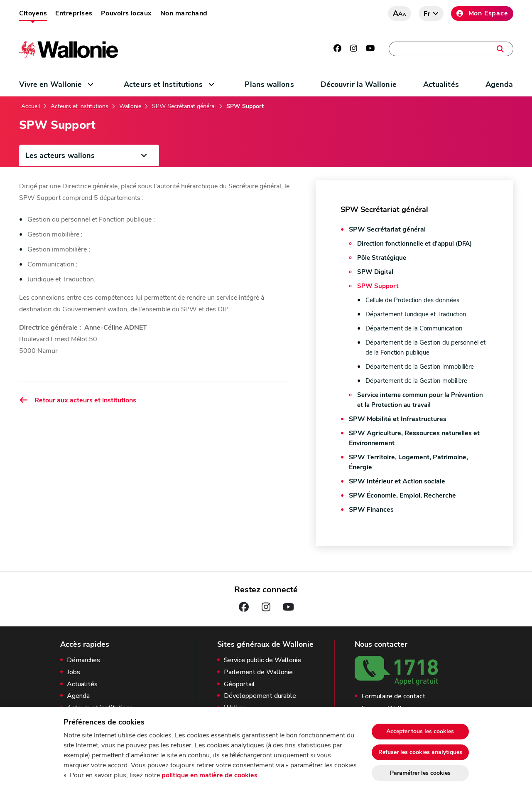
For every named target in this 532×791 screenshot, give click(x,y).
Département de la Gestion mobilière (416, 381)
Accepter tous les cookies (420, 731)
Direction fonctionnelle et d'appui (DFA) (414, 244)
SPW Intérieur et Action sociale (397, 481)
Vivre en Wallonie (51, 84)
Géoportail (239, 684)
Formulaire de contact (393, 696)
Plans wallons (269, 84)
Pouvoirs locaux (126, 13)
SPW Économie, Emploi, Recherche (402, 495)
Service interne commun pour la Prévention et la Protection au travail (420, 400)
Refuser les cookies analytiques (420, 752)
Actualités (441, 84)
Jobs (74, 672)
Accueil (31, 106)
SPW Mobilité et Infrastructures (398, 419)
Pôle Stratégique (382, 258)
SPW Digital (375, 272)
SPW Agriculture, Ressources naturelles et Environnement (414, 438)
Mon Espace (482, 13)
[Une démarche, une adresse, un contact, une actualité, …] (451, 49)
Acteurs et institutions (80, 106)
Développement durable (260, 696)
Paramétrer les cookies (420, 773)
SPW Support (378, 286)
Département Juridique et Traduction (416, 314)
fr (427, 14)
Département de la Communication (414, 328)
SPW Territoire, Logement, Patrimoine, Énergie (408, 462)
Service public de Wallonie (262, 660)
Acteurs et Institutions (163, 84)
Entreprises (74, 13)
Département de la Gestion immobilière (420, 367)
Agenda (499, 84)
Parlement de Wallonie (258, 672)
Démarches (83, 660)
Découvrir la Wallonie (359, 84)
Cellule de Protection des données (412, 300)
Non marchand (184, 13)
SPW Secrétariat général (184, 106)
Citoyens (33, 13)
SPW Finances (371, 510)
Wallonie (130, 106)
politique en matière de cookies (210, 775)
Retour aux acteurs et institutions (78, 400)
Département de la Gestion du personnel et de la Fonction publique (425, 347)
